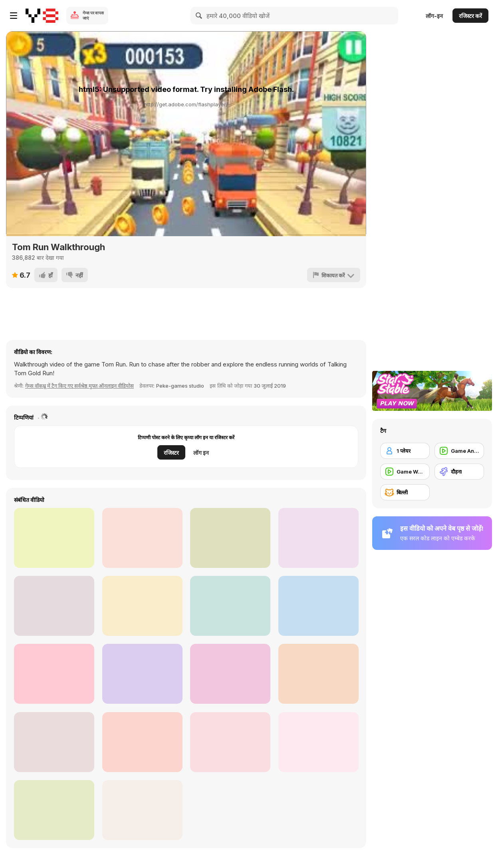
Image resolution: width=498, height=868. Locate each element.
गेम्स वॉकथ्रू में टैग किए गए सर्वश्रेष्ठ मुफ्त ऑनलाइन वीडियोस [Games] (79, 386)
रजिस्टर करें (470, 16)
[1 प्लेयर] (405, 451)
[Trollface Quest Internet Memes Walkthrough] (54, 810)
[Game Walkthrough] (405, 472)
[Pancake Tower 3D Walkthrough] (54, 742)
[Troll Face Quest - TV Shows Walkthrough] (142, 742)
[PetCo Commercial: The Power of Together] (142, 606)
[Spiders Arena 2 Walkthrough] (142, 674)
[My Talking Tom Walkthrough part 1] (142, 538)
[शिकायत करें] (334, 275)
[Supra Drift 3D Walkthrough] (54, 538)
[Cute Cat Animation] (230, 538)
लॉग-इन (434, 16)
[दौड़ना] (459, 472)
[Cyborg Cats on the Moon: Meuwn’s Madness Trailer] (318, 742)
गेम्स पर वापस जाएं (93, 15)
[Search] (199, 16)
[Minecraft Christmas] (318, 538)
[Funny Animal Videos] (230, 742)
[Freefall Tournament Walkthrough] (318, 606)
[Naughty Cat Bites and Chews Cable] (318, 674)
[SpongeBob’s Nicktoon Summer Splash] (230, 606)
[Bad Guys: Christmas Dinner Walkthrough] (230, 674)
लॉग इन (201, 453)
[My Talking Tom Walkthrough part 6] (54, 606)
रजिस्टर (171, 453)
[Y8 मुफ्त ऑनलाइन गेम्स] (42, 16)
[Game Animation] (459, 451)
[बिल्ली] (405, 492)
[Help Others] (54, 674)
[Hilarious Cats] (142, 810)
